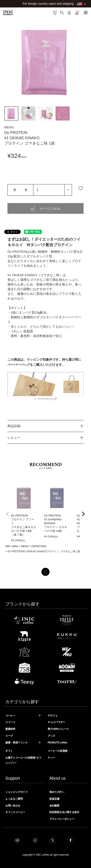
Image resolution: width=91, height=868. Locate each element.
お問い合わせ (13, 806)
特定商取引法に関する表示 (64, 812)
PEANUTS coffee (57, 743)
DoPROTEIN (39, 546)
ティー (51, 758)
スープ (9, 736)
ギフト (9, 751)
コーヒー (10, 716)
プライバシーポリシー (62, 819)
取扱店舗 (54, 799)
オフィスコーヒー (15, 812)
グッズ (51, 736)
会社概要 (54, 806)
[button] (8, 514)
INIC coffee (12, 546)
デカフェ (53, 716)
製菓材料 (10, 729)
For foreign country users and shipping (48, 4)
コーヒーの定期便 (58, 751)
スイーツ (10, 722)
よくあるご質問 (14, 799)
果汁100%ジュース (58, 729)
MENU (25, 546)
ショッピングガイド (17, 792)
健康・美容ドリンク (17, 743)
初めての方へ (57, 792)
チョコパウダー (56, 722)
